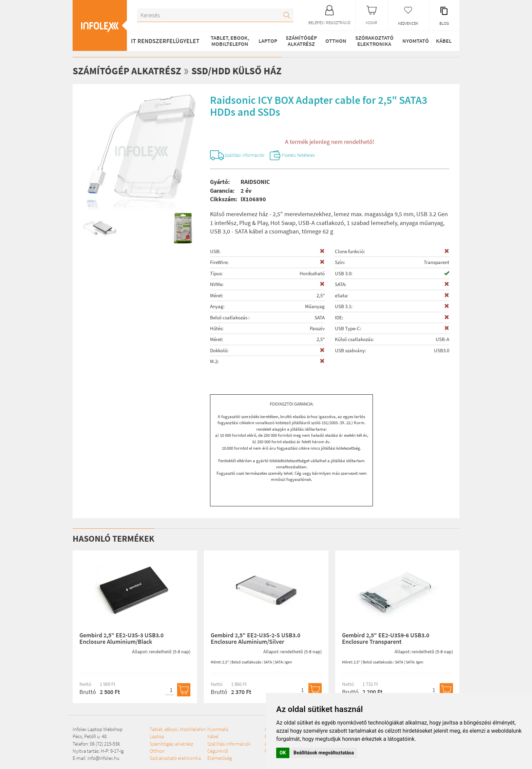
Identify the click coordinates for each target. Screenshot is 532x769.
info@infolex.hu (103, 759)
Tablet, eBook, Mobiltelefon (229, 41)
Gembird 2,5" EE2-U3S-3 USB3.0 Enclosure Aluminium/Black (121, 640)
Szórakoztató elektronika (373, 41)
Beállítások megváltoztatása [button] (324, 753)
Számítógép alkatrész (300, 41)
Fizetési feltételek (312, 156)
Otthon (335, 41)
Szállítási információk (250, 156)
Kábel (443, 41)
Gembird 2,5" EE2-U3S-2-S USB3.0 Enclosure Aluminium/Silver (255, 640)
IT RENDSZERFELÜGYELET (165, 41)
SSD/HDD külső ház (241, 71)
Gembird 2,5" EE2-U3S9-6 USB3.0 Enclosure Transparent (386, 640)
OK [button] (283, 753)
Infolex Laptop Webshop (98, 730)
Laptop (267, 41)
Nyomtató (414, 41)
